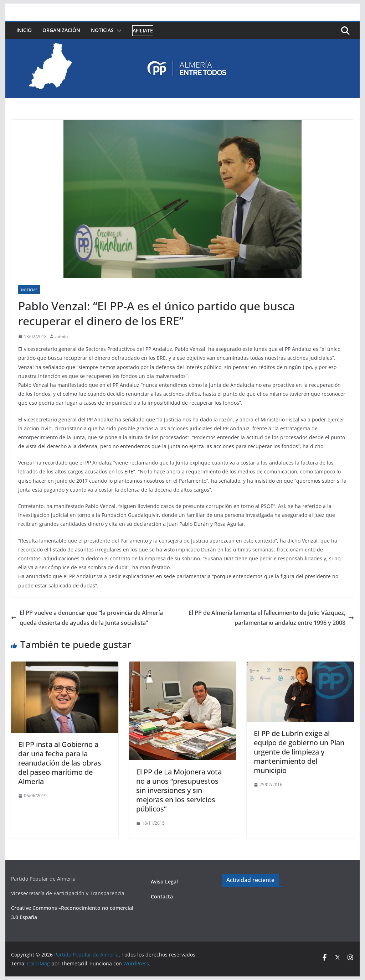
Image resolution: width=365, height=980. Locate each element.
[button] (118, 31)
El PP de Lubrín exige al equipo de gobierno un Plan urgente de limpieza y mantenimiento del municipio (299, 752)
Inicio (24, 30)
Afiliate (143, 30)
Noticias (102, 30)
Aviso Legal (164, 882)
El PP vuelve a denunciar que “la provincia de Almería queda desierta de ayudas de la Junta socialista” (87, 618)
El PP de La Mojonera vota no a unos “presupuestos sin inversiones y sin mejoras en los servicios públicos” (179, 790)
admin (61, 336)
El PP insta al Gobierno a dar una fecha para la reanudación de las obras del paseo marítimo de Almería (60, 763)
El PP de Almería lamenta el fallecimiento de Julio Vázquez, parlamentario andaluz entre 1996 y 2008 (271, 618)
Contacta (162, 896)
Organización (61, 30)
